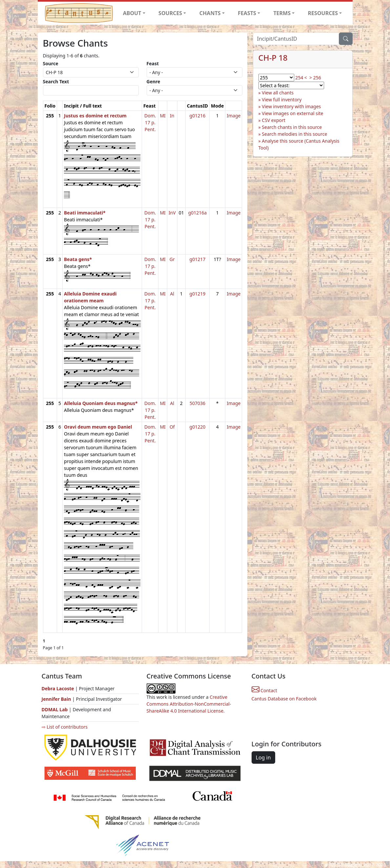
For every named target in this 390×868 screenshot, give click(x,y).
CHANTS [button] (210, 13)
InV (172, 213)
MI (163, 116)
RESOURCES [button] (323, 13)
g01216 (198, 116)
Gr (172, 259)
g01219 (198, 294)
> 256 (315, 78)
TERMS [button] (282, 13)
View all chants (278, 93)
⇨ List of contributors (65, 727)
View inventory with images (291, 106)
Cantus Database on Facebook (284, 699)
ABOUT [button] (132, 13)
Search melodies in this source (294, 134)
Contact (264, 690)
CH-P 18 (273, 58)
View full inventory (282, 100)
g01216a (198, 213)
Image (234, 116)
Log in (263, 757)
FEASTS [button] (247, 13)
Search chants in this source (292, 127)
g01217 (198, 259)
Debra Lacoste (58, 688)
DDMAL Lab (55, 709)
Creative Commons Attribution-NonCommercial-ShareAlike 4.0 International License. (189, 704)
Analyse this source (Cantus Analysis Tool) (299, 144)
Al (172, 294)
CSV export (274, 120)
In (172, 116)
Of (172, 427)
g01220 (198, 427)
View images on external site (292, 113)
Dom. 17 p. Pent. (150, 122)
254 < (301, 78)
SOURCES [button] (170, 13)
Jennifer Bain (57, 699)
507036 (197, 403)
